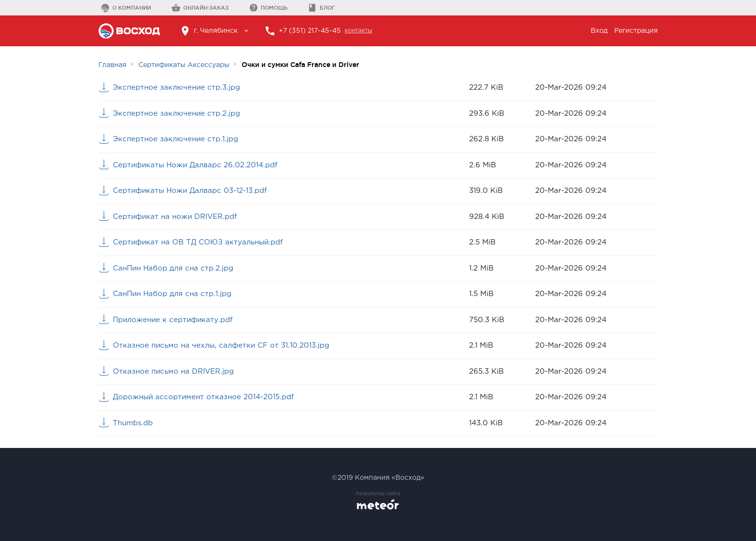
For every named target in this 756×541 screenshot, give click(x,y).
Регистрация (636, 31)
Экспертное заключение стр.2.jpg (176, 114)
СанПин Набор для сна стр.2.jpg (173, 268)
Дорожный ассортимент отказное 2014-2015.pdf (203, 397)
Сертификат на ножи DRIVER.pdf (175, 217)
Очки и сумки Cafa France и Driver (300, 65)
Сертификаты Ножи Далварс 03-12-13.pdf (190, 191)
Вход (599, 31)
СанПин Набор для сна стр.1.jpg (172, 294)
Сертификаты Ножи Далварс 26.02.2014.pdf (195, 165)
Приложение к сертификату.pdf (173, 320)
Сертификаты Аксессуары (184, 65)
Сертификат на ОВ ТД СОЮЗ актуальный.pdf (198, 242)
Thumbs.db (133, 423)
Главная (112, 65)
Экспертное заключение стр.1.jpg (175, 139)
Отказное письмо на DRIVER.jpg (173, 372)
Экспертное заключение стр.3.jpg (176, 88)
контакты (358, 31)
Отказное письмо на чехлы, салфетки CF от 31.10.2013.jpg (221, 345)
